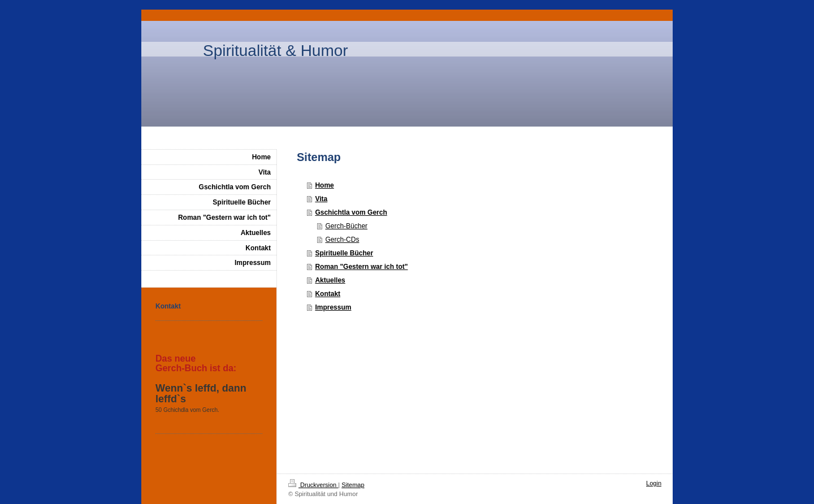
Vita (321, 199)
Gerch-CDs (342, 240)
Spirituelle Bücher (344, 253)
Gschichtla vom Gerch (351, 212)
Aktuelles (330, 280)
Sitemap (353, 485)
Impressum (333, 307)
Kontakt (328, 294)
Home (324, 185)
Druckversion (313, 485)
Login (654, 483)
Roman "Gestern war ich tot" (361, 267)
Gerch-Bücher (346, 226)
